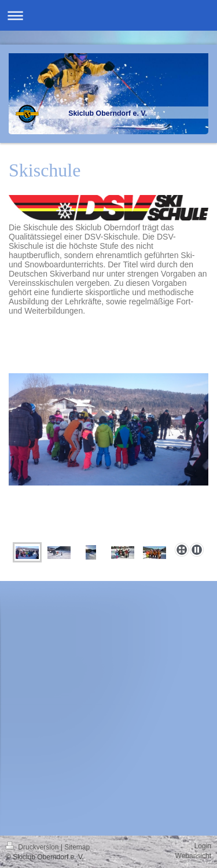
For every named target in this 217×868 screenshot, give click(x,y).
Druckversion (33, 847)
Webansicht (193, 856)
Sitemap (77, 847)
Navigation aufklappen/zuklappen (108, 15)
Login (203, 846)
